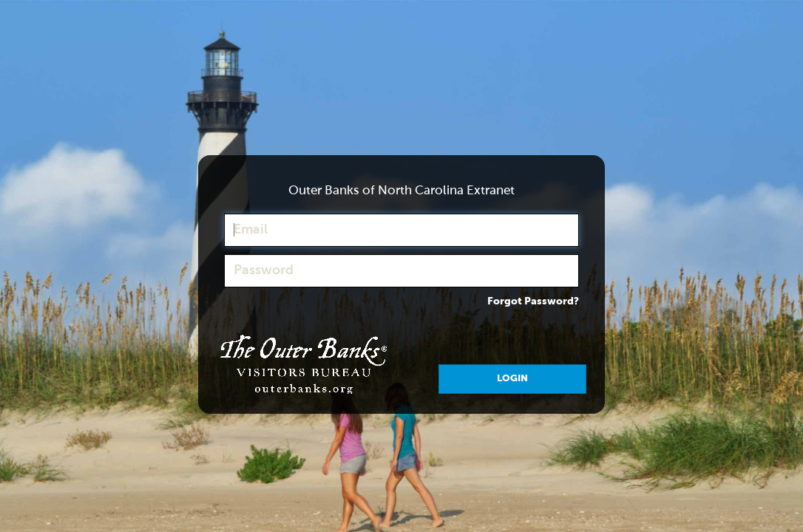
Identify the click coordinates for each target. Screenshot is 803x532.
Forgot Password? (533, 301)
